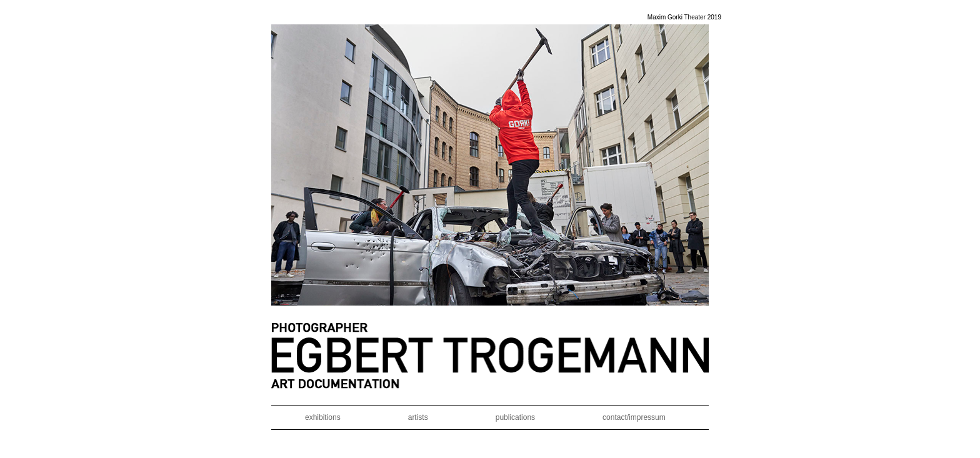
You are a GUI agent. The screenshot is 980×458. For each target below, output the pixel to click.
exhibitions (323, 417)
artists (418, 417)
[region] (490, 165)
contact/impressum (634, 417)
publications (515, 417)
